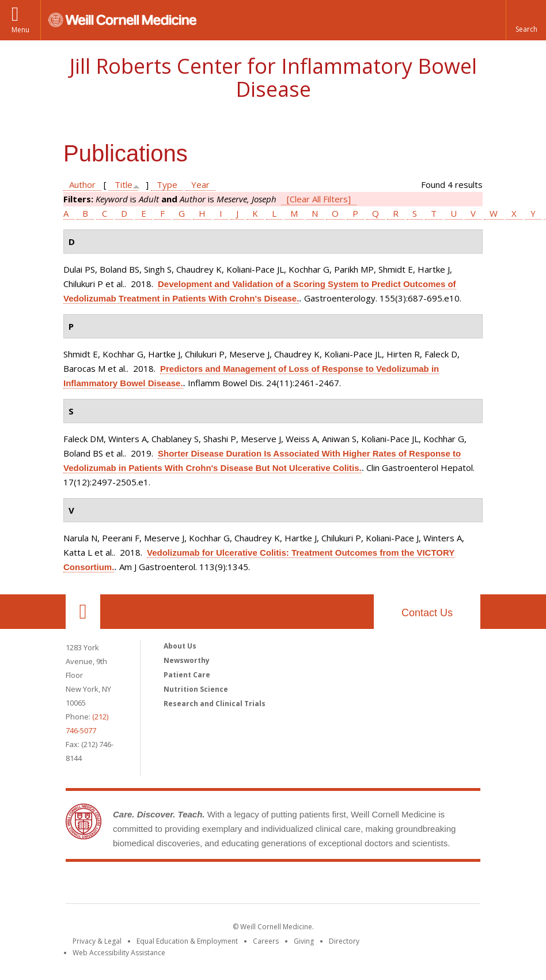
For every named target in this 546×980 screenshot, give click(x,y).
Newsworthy (187, 660)
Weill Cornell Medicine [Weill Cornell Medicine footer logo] (189, 885)
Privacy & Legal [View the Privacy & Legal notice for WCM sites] (97, 941)
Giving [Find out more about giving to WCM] (304, 941)
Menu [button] (20, 30)
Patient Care (187, 675)
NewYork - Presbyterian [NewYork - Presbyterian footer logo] (369, 885)
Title (124, 184)
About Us (180, 646)
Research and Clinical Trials (215, 704)
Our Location (83, 612)
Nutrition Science (196, 689)
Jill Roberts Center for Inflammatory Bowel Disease (273, 78)
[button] (526, 20)
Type (167, 184)
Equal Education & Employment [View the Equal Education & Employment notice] (187, 941)
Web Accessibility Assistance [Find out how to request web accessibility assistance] (119, 953)
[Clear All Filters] (319, 199)
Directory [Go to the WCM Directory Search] (344, 941)
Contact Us (427, 613)
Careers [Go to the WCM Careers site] (266, 941)
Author (82, 184)
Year (200, 184)
